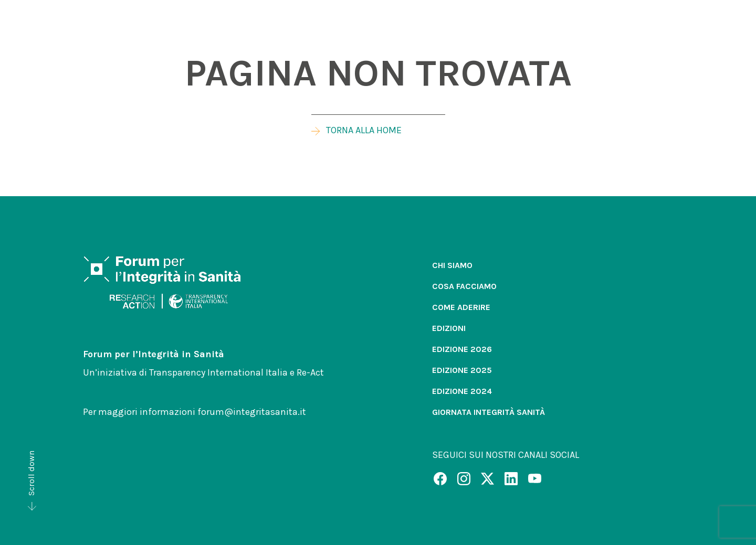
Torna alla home (356, 130)
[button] (514, 30)
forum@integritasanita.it (252, 412)
